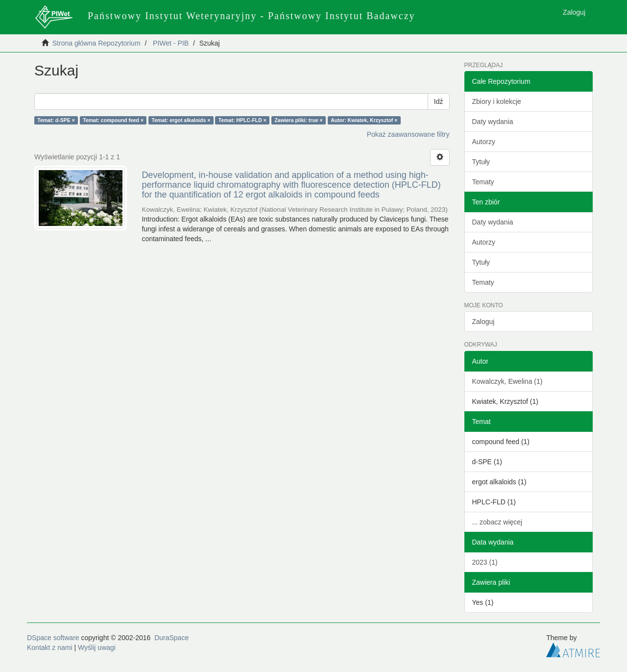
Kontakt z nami (50, 647)
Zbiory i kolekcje (497, 101)
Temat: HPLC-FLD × (242, 120)
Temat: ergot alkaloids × (181, 120)
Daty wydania (493, 122)
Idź (439, 101)
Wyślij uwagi (97, 647)
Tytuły (481, 162)
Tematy (483, 182)
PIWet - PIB (171, 43)
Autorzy (484, 142)
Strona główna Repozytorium (96, 43)
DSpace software (53, 638)
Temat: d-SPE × (56, 120)
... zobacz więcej (497, 522)
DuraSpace (171, 638)
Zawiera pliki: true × (298, 120)
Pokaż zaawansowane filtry (408, 134)
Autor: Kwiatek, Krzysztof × (364, 120)
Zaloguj (483, 322)
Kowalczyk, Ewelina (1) (507, 381)
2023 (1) (485, 562)
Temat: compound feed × (113, 120)
